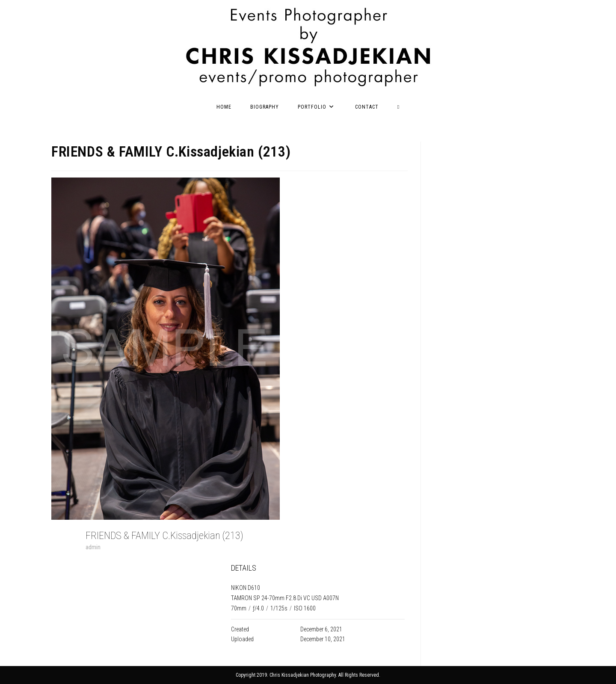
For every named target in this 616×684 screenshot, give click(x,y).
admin (93, 547)
